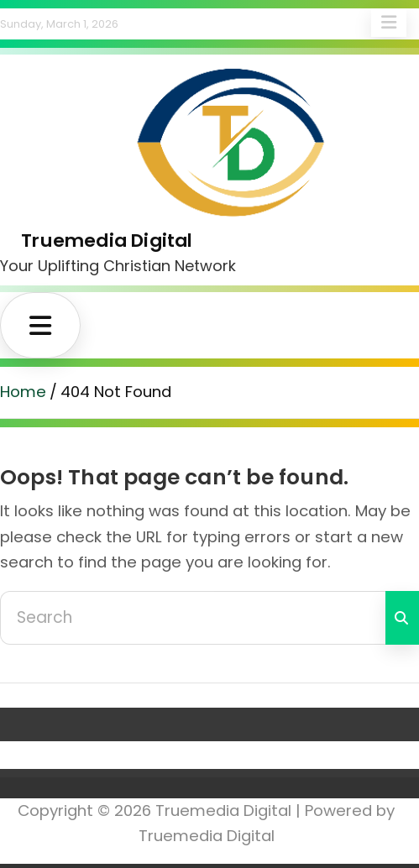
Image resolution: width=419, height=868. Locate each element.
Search (402, 618)
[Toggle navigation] (40, 325)
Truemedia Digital (107, 241)
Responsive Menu (389, 23)
